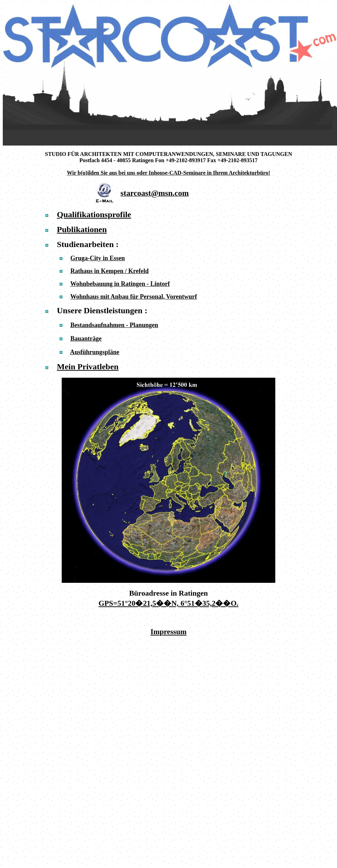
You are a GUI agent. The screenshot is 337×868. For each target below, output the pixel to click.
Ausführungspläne (95, 352)
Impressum (168, 632)
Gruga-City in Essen (98, 258)
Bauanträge (86, 339)
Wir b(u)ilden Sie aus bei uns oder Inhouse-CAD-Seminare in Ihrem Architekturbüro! (168, 173)
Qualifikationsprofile (94, 214)
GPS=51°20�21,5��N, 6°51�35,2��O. (168, 603)
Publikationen (82, 229)
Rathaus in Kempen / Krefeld (110, 271)
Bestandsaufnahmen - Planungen (114, 325)
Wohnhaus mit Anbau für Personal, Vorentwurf (134, 297)
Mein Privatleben (88, 367)
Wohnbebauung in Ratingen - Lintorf (120, 284)
